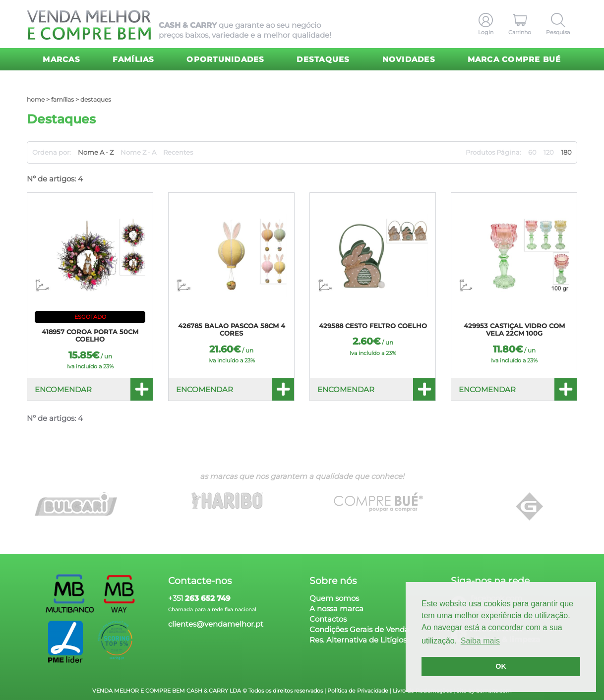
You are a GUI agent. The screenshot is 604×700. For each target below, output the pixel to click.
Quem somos (334, 598)
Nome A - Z (96, 152)
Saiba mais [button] (480, 641)
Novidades (409, 59)
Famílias (134, 59)
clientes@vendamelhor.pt (216, 624)
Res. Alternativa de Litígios (358, 640)
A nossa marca (336, 609)
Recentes (178, 152)
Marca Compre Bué (514, 59)
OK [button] (501, 666)
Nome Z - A (138, 152)
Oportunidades (225, 59)
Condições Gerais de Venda (359, 629)
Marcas (61, 59)
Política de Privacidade (358, 691)
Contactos (328, 619)
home (36, 99)
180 (566, 152)
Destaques (323, 59)
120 (549, 152)
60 (532, 152)
